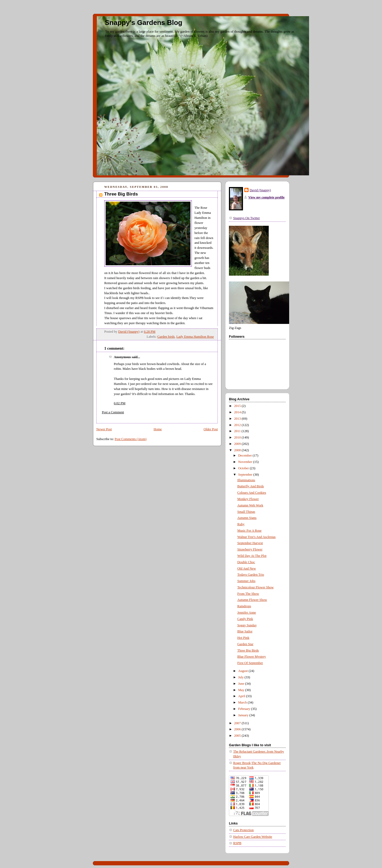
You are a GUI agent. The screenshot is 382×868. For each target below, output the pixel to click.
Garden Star (246, 644)
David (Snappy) (260, 190)
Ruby (241, 524)
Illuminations (246, 480)
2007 (238, 723)
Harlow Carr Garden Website (253, 837)
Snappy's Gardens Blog (144, 23)
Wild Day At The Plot (252, 556)
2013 (238, 419)
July (241, 677)
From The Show (248, 594)
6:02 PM (120, 403)
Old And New (247, 568)
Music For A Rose (249, 531)
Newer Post (104, 429)
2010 (238, 437)
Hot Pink (243, 638)
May (242, 690)
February (245, 709)
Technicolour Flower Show (256, 587)
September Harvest (250, 543)
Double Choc (246, 562)
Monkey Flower (248, 499)
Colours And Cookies (252, 493)
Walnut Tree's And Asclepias (257, 537)
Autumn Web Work (250, 505)
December (246, 455)
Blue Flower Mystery (252, 657)
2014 (238, 412)
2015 (238, 406)
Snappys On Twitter (246, 218)
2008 (238, 450)
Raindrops (244, 606)
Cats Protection (243, 830)
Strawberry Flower (250, 549)
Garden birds (166, 337)
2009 (238, 444)
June (242, 684)
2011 (238, 431)
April (242, 696)
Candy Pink (245, 619)
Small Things (246, 512)
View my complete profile (266, 197)
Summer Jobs (246, 581)
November (246, 462)
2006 (238, 729)
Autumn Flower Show (252, 600)
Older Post (211, 429)
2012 (238, 425)
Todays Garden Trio (251, 575)
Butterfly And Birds (251, 486)
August (244, 671)
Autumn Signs (247, 518)
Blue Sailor (245, 631)
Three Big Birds (248, 650)
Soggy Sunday (247, 625)
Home (158, 429)
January (244, 715)
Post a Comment (113, 412)
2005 (238, 736)
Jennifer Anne (247, 613)
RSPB (237, 843)
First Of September (250, 663)
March (243, 702)
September (246, 475)
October (244, 468)
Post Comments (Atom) (131, 439)
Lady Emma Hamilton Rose (195, 337)
